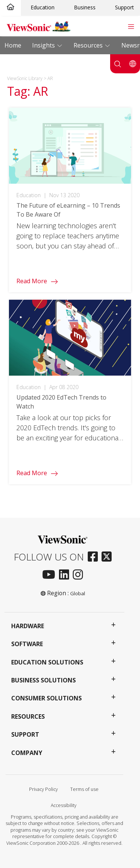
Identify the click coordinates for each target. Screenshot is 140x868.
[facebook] (95, 557)
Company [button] (27, 753)
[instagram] (80, 575)
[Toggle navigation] (131, 26)
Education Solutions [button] (47, 662)
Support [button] (25, 734)
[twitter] (108, 557)
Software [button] (27, 644)
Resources (89, 45)
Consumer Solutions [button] (46, 698)
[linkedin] (66, 575)
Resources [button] (28, 716)
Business (85, 7)
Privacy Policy (43, 789)
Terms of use (84, 789)
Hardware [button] (28, 626)
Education (43, 7)
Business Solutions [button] (43, 680)
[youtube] (51, 575)
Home (13, 45)
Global (78, 593)
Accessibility (64, 805)
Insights (44, 45)
